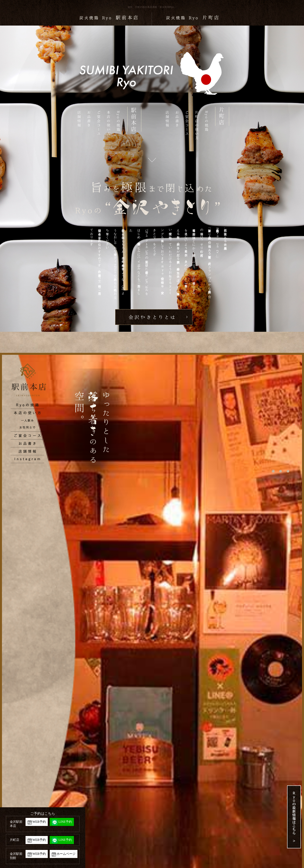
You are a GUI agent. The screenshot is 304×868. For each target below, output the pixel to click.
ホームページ (66, 854)
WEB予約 (39, 822)
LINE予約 (65, 822)
